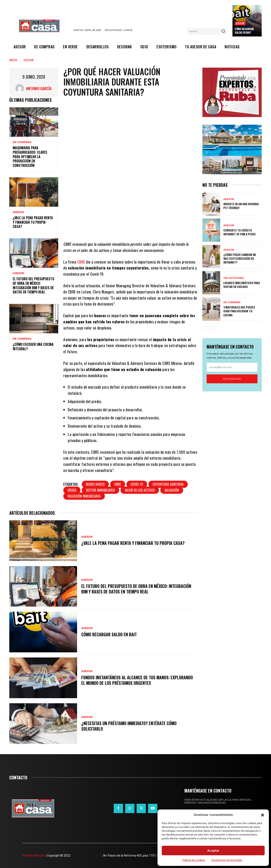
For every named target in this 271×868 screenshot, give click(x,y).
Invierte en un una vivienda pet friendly (241, 206)
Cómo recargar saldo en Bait (244, 31)
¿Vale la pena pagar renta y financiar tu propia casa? (33, 222)
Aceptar (213, 851)
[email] (232, 367)
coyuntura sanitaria (168, 484)
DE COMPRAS (22, 142)
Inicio (13, 60)
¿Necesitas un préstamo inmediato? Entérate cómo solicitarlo (129, 726)
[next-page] (212, 329)
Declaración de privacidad (227, 860)
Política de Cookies (194, 860)
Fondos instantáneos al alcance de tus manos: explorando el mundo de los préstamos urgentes (137, 680)
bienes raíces (95, 484)
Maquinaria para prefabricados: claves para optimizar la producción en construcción (30, 157)
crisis (72, 490)
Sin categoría (234, 278)
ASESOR (240, 23)
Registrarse (232, 379)
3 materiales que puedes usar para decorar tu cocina (239, 311)
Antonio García (39, 88)
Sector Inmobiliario (100, 490)
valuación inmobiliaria (84, 496)
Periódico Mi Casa (34, 855)
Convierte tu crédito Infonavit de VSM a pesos (239, 232)
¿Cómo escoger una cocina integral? (33, 347)
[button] (263, 815)
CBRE (81, 262)
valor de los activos (140, 490)
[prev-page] (205, 329)
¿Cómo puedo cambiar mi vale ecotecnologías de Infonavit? (240, 258)
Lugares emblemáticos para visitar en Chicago (242, 285)
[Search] (223, 31)
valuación (172, 490)
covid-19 (137, 484)
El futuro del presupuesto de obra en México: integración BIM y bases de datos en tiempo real (33, 285)
